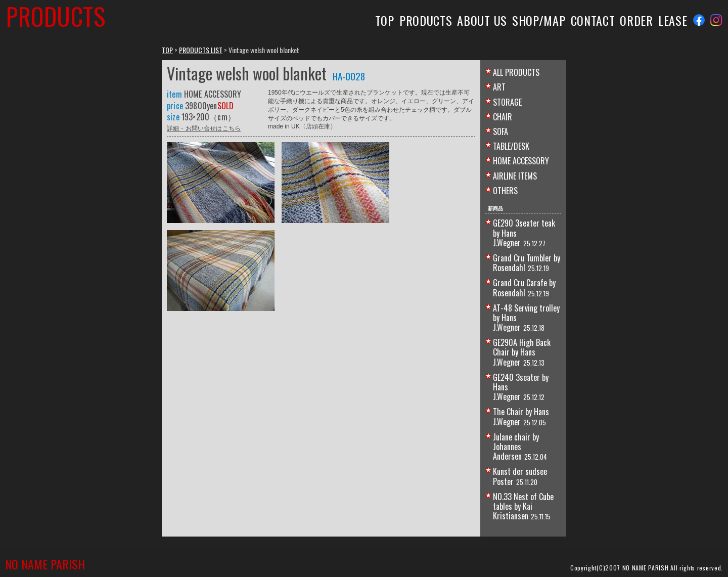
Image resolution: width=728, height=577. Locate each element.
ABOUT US (482, 20)
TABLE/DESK (511, 146)
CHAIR (503, 117)
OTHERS (505, 191)
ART (499, 87)
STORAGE (507, 102)
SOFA (500, 131)
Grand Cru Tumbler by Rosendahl (527, 263)
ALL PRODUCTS (516, 72)
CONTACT (593, 20)
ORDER (636, 20)
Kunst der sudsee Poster (520, 476)
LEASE (673, 20)
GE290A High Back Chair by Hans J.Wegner (522, 352)
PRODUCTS (426, 20)
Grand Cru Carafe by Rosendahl (524, 287)
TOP (385, 20)
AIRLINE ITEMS (515, 176)
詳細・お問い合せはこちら (204, 128)
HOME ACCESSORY (521, 161)
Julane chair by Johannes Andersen (516, 447)
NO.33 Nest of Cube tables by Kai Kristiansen (523, 506)
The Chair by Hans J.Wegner (521, 416)
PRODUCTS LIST (201, 50)
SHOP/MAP (539, 20)
